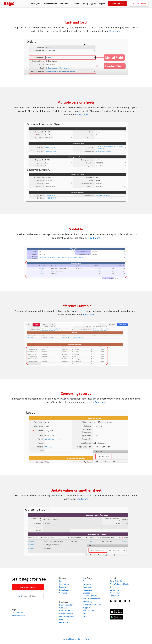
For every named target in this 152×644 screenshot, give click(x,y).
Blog (112, 587)
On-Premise (64, 584)
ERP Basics (64, 622)
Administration (89, 610)
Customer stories (50, 4)
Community (115, 590)
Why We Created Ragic (119, 584)
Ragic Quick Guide (117, 581)
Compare (63, 593)
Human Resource (90, 596)
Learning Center (66, 605)
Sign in (102, 4)
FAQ (61, 619)
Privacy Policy (84, 639)
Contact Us (114, 596)
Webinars (63, 608)
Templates (64, 4)
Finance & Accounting (92, 605)
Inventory (87, 584)
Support (86, 607)
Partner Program (66, 614)
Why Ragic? (35, 4)
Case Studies (65, 611)
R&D (85, 616)
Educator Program (67, 617)
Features (75, 4)
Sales (85, 581)
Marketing (87, 602)
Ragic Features (65, 590)
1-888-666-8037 (19, 613)
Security (63, 587)
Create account (28, 587)
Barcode (87, 593)
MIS (85, 613)
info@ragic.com (18, 616)
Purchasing (88, 587)
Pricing (85, 4)
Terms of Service (69, 639)
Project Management (92, 599)
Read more (115, 31)
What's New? (115, 593)
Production (88, 590)
